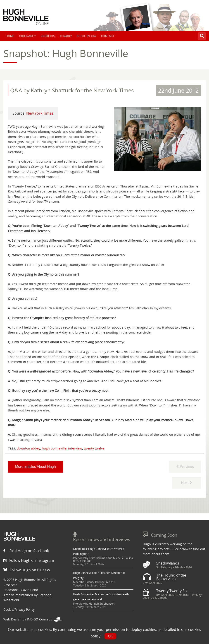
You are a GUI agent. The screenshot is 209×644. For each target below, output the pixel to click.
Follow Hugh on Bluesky (27, 570)
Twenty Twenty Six (172, 591)
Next (186, 483)
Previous (185, 467)
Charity (66, 36)
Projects (48, 36)
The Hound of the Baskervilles (171, 577)
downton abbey (28, 448)
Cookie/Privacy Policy (19, 609)
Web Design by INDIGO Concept (33, 619)
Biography (27, 36)
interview (75, 448)
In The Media (86, 36)
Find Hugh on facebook (26, 551)
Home (10, 36)
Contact (107, 36)
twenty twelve (94, 448)
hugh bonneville (54, 448)
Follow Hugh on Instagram (29, 560)
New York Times (40, 113)
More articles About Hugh (36, 467)
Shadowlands (168, 563)
